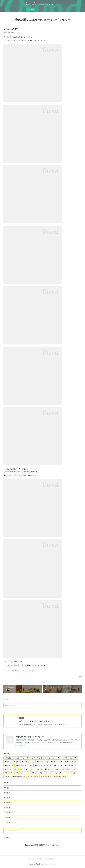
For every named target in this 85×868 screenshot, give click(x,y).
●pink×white (70, 773)
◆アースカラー (28, 762)
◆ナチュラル (42, 762)
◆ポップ (24, 769)
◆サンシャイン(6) (19, 671)
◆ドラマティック (70, 758)
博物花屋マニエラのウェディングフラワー (42, 20)
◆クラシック (71, 762)
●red (7, 777)
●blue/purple (33, 777)
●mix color (46, 777)
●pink (59, 773)
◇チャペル (71, 769)
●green (49, 773)
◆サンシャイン (11, 769)
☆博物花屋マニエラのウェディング (17, 758)
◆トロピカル (71, 765)
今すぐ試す (30, 9)
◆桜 (47, 769)
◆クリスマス (58, 769)
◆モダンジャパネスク (43, 765)
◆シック (58, 765)
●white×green (36, 773)
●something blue (60, 777)
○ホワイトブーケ (53, 758)
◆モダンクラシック (24, 765)
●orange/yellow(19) (29, 671)
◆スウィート (57, 762)
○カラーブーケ (38, 758)
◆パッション (37, 769)
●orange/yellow (19, 777)
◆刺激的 (9, 765)
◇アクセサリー (22, 773)
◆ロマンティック (12, 762)
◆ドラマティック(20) (9, 671)
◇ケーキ (9, 773)
